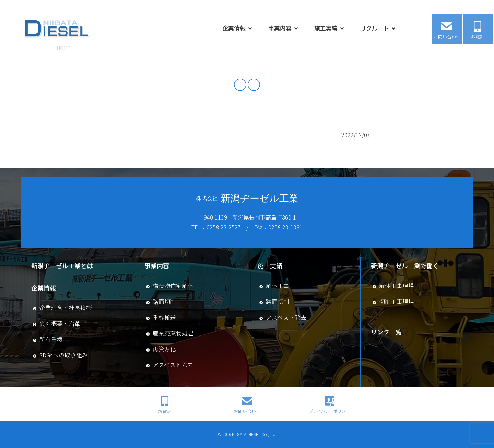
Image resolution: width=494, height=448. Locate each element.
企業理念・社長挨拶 (66, 308)
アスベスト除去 (173, 365)
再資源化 (164, 349)
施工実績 (326, 27)
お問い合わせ (447, 36)
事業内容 (280, 27)
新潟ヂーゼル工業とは (62, 266)
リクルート (375, 27)
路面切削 (164, 302)
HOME (63, 48)
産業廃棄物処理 (173, 333)
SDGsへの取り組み (64, 355)
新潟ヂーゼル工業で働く (405, 266)
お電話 (478, 36)
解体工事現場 (397, 286)
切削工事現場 (397, 302)
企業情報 (234, 27)
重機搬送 (164, 317)
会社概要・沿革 (60, 323)
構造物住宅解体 (173, 286)
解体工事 (278, 286)
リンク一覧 (386, 332)
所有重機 (51, 339)
